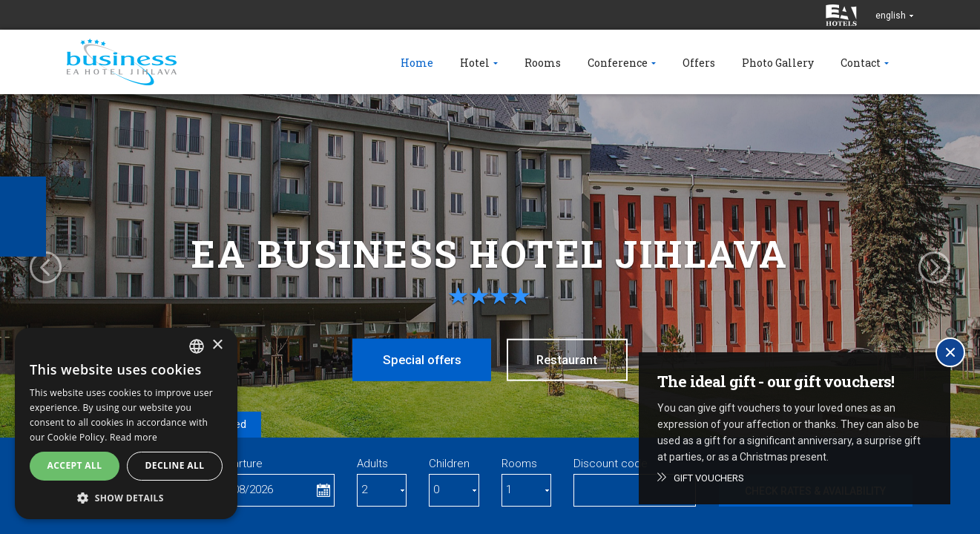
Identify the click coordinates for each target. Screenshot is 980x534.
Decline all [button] (175, 465)
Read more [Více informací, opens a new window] (134, 437)
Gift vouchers (709, 478)
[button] (126, 497)
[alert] (126, 423)
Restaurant (570, 360)
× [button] (217, 345)
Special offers (419, 360)
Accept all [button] (75, 465)
